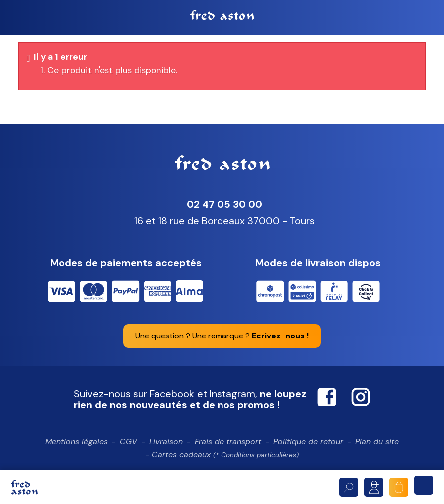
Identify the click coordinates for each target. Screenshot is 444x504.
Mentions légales (77, 442)
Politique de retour (308, 442)
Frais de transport (228, 442)
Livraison (166, 442)
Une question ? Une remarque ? (222, 337)
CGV (128, 442)
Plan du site (377, 442)
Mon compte (374, 487)
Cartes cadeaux (225, 455)
